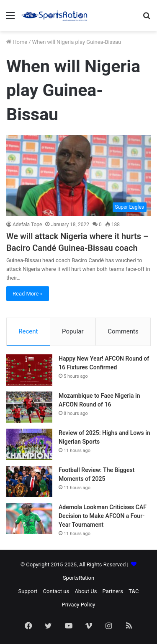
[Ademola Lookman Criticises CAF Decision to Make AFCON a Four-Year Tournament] (29, 519)
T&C (134, 591)
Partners (113, 591)
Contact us (56, 591)
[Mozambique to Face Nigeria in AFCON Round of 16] (29, 407)
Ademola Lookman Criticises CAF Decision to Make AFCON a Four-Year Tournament (103, 516)
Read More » (28, 294)
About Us (86, 591)
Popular (73, 331)
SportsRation (78, 578)
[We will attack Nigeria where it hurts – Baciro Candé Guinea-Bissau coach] (78, 176)
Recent (28, 331)
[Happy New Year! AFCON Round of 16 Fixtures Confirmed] (29, 370)
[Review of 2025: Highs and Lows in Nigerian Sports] (29, 444)
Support (28, 591)
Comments (123, 331)
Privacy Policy (78, 605)
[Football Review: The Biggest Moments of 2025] (29, 481)
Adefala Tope (27, 225)
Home (17, 42)
